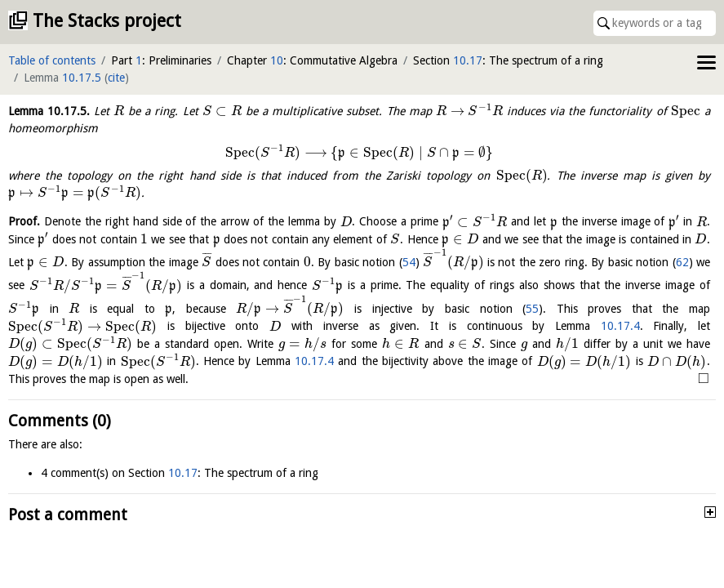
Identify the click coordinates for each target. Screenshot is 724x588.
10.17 (468, 60)
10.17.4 (620, 327)
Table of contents (52, 60)
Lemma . (49, 111)
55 (532, 309)
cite (116, 78)
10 (277, 60)
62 (682, 262)
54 (409, 262)
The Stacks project (107, 21)
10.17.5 (82, 78)
